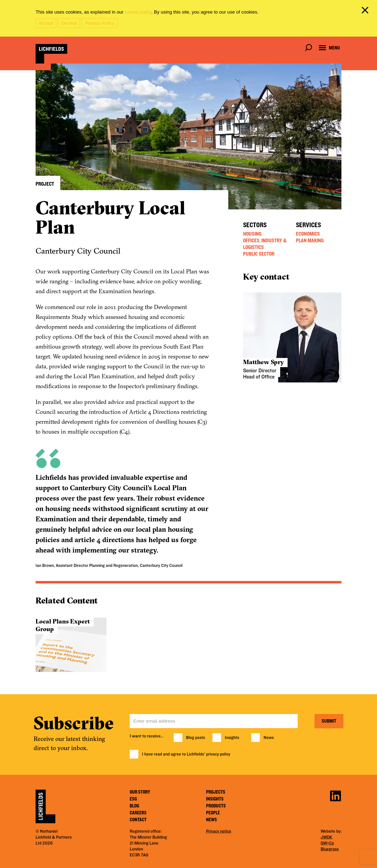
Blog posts (196, 738)
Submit (329, 721)
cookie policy (138, 12)
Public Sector (259, 254)
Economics (308, 234)
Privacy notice (219, 831)
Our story (140, 792)
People (213, 813)
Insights (232, 738)
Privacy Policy (100, 23)
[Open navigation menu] (329, 48)
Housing (252, 234)
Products (216, 806)
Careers (138, 813)
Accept (46, 23)
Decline (69, 23)
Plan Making (310, 241)
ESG (133, 799)
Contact (138, 820)
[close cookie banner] (366, 11)
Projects (216, 792)
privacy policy (218, 754)
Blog (134, 806)
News (269, 738)
